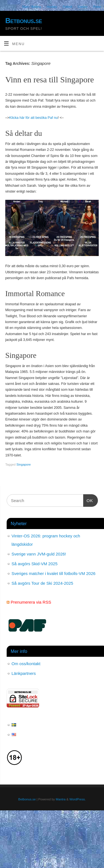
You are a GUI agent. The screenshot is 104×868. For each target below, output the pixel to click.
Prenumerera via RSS (31, 602)
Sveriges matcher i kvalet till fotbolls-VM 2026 (54, 573)
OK (88, 500)
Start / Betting (32, 7)
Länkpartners (24, 673)
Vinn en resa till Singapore (50, 79)
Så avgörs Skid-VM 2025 (35, 564)
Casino (83, 7)
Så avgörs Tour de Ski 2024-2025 (42, 583)
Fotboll (67, 7)
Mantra (61, 799)
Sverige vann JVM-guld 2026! (39, 554)
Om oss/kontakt (26, 664)
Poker (97, 7)
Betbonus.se (24, 21)
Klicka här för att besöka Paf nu (33, 118)
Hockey (52, 7)
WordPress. (78, 799)
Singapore (24, 464)
